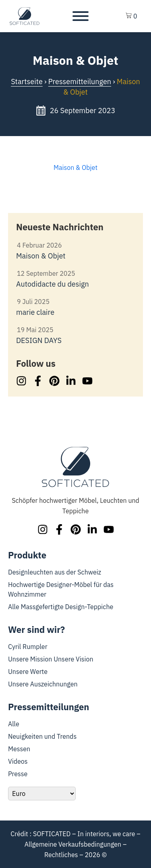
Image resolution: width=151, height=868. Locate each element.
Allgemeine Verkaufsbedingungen (73, 844)
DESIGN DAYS (39, 340)
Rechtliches (61, 855)
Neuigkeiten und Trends (42, 736)
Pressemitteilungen (80, 82)
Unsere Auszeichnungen (43, 684)
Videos (18, 761)
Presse (18, 774)
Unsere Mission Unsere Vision (51, 659)
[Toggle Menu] (81, 16)
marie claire (35, 312)
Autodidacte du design (53, 284)
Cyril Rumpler (28, 647)
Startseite (27, 82)
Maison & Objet (75, 167)
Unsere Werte (28, 672)
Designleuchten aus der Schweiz (55, 572)
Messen (19, 749)
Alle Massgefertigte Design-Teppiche (61, 607)
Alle (14, 724)
